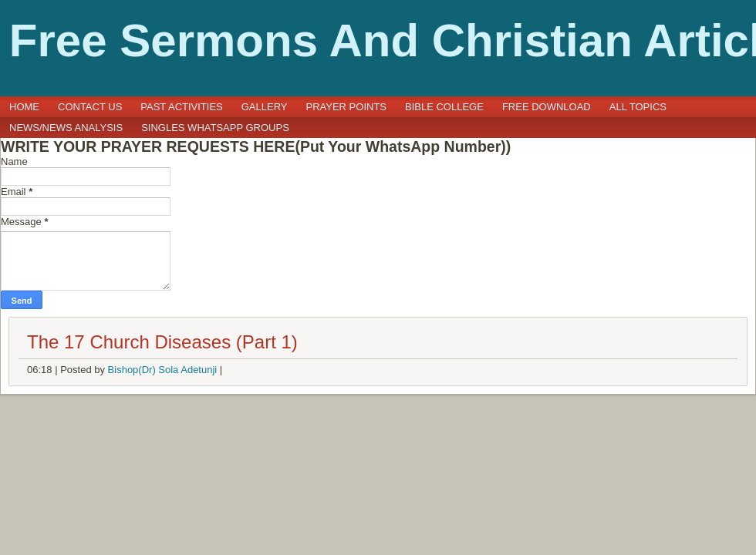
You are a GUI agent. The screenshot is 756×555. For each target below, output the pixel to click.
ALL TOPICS (638, 107)
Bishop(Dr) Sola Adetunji (163, 370)
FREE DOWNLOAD (547, 107)
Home (24, 107)
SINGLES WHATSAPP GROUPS (215, 128)
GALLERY (265, 107)
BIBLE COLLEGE (444, 107)
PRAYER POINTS (347, 107)
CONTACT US (90, 107)
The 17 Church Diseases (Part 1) (162, 342)
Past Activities (181, 107)
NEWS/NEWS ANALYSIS (66, 128)
